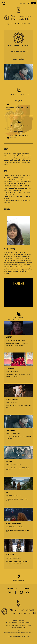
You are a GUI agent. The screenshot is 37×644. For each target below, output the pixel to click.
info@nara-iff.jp (21, 627)
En (34, 3)
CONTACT (27, 588)
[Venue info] (8, 109)
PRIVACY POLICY (12, 588)
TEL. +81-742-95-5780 (12, 625)
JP (29, 3)
